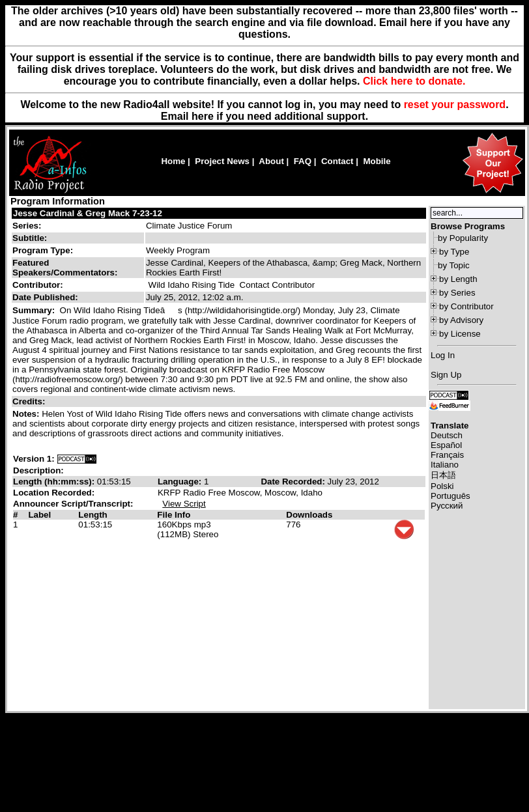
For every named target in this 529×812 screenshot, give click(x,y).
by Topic (454, 265)
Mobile (377, 161)
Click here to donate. (414, 81)
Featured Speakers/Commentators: (65, 268)
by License (460, 334)
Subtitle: (30, 238)
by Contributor (466, 306)
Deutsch (447, 435)
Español (446, 445)
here (203, 116)
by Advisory (461, 320)
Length (93, 515)
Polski (442, 486)
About (271, 161)
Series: (27, 226)
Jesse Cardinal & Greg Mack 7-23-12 (88, 213)
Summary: (35, 310)
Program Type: (43, 250)
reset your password (455, 105)
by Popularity (463, 238)
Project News (222, 161)
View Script (184, 504)
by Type (454, 252)
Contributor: (38, 285)
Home (173, 161)
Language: (181, 482)
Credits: (30, 401)
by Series (457, 293)
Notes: (27, 414)
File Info (174, 515)
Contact (337, 161)
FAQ (303, 161)
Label (39, 515)
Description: (38, 470)
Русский (447, 506)
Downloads (309, 515)
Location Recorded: (54, 493)
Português (450, 496)
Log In (443, 355)
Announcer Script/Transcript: (73, 504)
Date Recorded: (294, 482)
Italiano (445, 465)
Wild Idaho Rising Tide (192, 285)
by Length (458, 279)
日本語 (443, 475)
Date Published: (45, 297)
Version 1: (34, 459)
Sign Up (446, 375)
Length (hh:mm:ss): (55, 482)
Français (447, 455)
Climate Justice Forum (189, 226)
